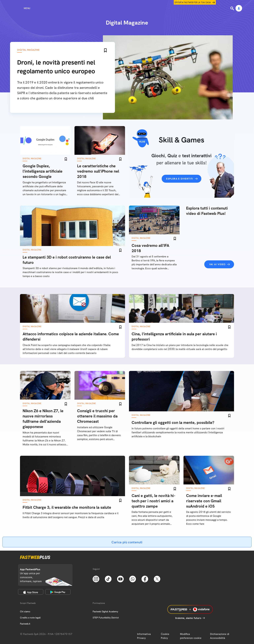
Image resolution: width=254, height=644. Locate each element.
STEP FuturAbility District (106, 618)
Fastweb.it (25, 624)
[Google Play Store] (58, 592)
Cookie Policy (165, 636)
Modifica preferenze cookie (191, 636)
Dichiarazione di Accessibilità (220, 636)
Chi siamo (25, 611)
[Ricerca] (233, 8)
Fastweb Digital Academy (105, 611)
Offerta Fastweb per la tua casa (193, 2)
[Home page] (127, 8)
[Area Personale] (239, 8)
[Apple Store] (31, 592)
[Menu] (21, 8)
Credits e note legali (30, 618)
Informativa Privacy (144, 636)
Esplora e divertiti (180, 179)
